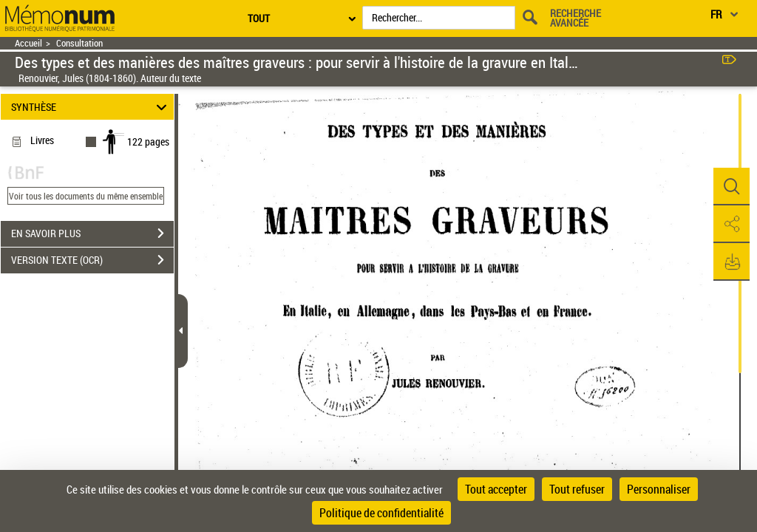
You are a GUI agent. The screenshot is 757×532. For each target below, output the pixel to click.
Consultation (79, 43)
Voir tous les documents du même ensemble (86, 196)
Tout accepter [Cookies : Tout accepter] (496, 489)
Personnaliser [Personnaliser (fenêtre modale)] (659, 489)
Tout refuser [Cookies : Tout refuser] (577, 489)
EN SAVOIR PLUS (92, 233)
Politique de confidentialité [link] (381, 513)
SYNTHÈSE (91, 107)
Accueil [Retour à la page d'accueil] (28, 43)
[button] (731, 187)
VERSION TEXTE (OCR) (92, 260)
